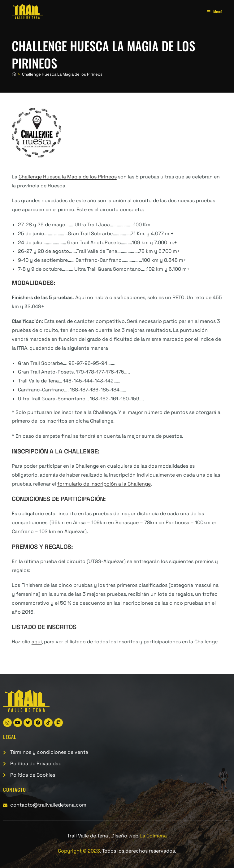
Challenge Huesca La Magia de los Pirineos (62, 74)
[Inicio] (14, 74)
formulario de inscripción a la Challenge (104, 484)
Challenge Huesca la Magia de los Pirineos (68, 177)
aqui (37, 642)
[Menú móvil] (212, 11)
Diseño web (139, 836)
